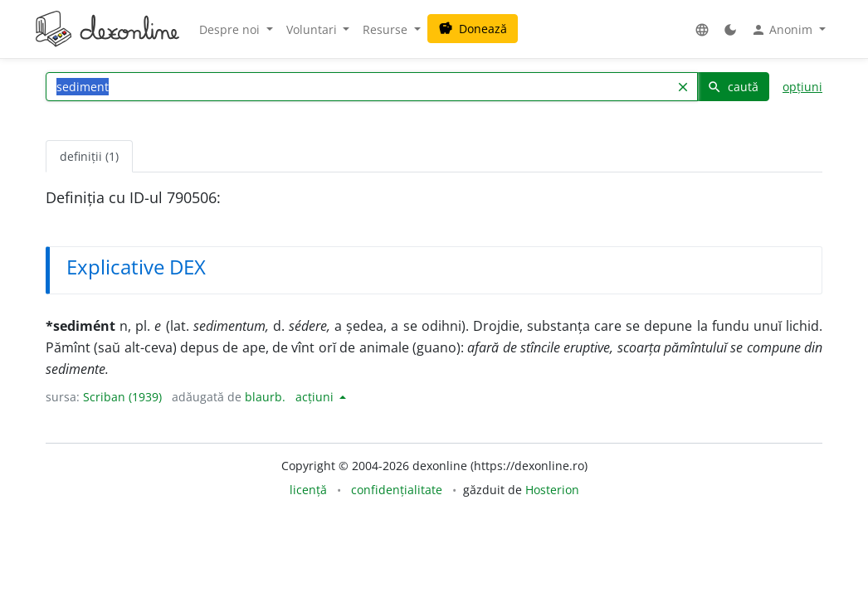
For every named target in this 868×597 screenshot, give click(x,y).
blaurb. (265, 397)
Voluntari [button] (313, 29)
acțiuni (316, 397)
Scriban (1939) (122, 397)
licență (308, 490)
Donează (473, 29)
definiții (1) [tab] (89, 156)
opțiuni (802, 87)
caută (733, 87)
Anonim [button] (783, 30)
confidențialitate (397, 490)
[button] (702, 29)
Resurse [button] (387, 29)
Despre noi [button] (231, 29)
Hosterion (552, 490)
